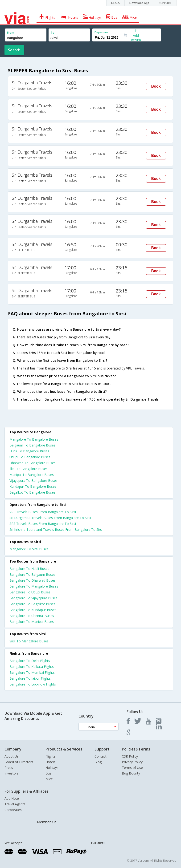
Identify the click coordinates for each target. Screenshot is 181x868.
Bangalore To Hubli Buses (29, 569)
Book (156, 86)
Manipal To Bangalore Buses (32, 475)
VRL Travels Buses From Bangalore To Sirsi (43, 512)
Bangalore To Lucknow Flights (33, 684)
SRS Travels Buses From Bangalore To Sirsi (43, 524)
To (53, 33)
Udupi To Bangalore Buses (30, 457)
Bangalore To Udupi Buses (30, 592)
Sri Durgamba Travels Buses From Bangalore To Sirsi (50, 518)
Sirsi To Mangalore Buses (29, 641)
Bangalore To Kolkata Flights (32, 667)
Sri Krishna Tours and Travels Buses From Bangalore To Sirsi (56, 529)
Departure (101, 32)
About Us (12, 756)
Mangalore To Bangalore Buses (34, 439)
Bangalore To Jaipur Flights (30, 678)
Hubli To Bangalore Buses (29, 451)
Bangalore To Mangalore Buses (34, 586)
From (11, 33)
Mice (49, 779)
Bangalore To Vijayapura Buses (33, 598)
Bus (48, 773)
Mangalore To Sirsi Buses (29, 549)
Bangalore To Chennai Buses (32, 616)
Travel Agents (15, 804)
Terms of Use (132, 768)
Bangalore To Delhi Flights (30, 661)
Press (9, 768)
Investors (12, 773)
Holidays (52, 768)
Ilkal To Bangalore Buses (29, 469)
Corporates (13, 810)
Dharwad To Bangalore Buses (33, 463)
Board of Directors (19, 762)
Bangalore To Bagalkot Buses (32, 604)
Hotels (50, 762)
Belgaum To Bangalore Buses (32, 445)
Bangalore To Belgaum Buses (32, 574)
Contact (101, 756)
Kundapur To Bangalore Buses (33, 486)
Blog (98, 762)
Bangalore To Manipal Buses (32, 622)
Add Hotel (12, 798)
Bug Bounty (131, 773)
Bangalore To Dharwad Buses (33, 580)
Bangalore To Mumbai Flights (32, 672)
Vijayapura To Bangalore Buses (33, 481)
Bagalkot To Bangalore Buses (32, 492)
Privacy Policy (132, 762)
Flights (50, 756)
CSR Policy (130, 756)
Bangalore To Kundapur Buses (33, 610)
